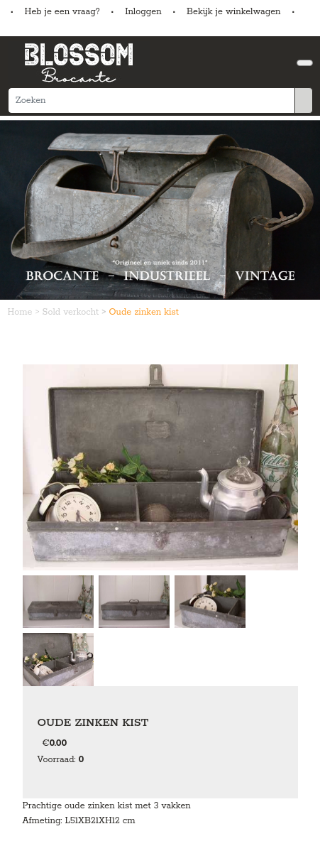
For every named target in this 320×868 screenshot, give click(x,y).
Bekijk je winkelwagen (234, 12)
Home (22, 312)
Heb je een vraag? (62, 12)
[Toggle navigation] (305, 63)
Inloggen (143, 12)
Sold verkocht (72, 312)
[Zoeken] (151, 101)
